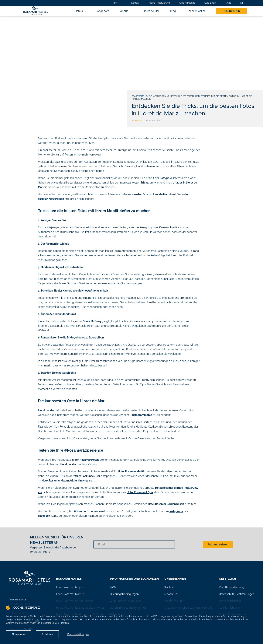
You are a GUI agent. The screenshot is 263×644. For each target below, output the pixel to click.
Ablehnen (47, 634)
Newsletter (171, 594)
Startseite (138, 96)
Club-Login (210, 3)
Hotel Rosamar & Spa (69, 587)
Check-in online (196, 11)
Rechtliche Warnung (232, 587)
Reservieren (231, 11)
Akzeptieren (19, 634)
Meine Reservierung (159, 3)
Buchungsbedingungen (124, 594)
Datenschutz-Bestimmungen (237, 594)
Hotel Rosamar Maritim (70, 594)
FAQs (228, 3)
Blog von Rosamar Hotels (162, 96)
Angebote (103, 11)
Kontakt (135, 3)
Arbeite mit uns (187, 3)
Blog (173, 11)
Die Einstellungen (78, 634)
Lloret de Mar (151, 11)
